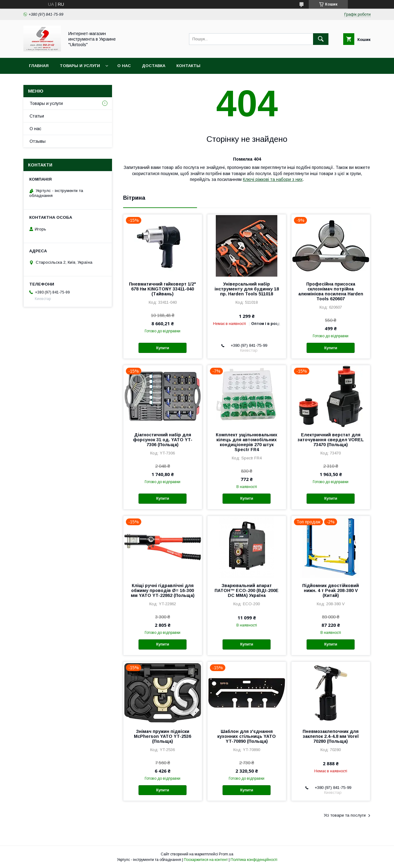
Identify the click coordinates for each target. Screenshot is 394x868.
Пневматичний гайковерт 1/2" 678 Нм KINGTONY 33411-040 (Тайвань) (163, 289)
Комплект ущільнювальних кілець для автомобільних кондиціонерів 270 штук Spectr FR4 (247, 442)
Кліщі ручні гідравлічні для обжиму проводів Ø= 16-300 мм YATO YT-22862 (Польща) (163, 590)
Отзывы (38, 141)
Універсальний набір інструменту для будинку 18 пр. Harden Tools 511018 (247, 289)
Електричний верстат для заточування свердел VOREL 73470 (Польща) (331, 440)
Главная (39, 66)
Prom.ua (226, 854)
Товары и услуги (80, 66)
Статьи (37, 116)
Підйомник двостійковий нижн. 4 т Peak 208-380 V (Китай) (331, 590)
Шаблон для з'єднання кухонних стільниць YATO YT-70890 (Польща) (247, 736)
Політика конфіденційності (254, 860)
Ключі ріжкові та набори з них (273, 179)
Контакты (188, 66)
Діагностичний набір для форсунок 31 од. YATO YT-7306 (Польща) (163, 440)
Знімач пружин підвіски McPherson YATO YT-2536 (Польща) (163, 736)
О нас (124, 66)
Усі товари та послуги (345, 815)
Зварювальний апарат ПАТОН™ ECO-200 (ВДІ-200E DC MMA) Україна (247, 590)
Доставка (154, 66)
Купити (163, 348)
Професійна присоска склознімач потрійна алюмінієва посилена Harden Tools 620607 (331, 291)
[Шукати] (321, 39)
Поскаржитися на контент (206, 860)
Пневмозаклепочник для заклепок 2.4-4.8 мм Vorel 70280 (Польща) (331, 736)
